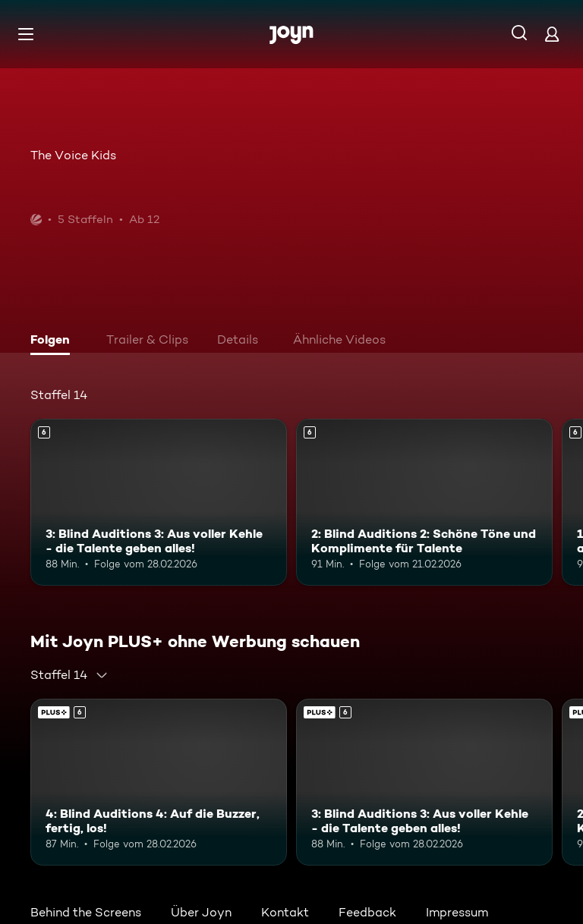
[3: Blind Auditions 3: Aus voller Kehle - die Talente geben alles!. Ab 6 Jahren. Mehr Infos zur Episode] (159, 502)
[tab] (54, 341)
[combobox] (69, 675)
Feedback (367, 912)
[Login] (552, 34)
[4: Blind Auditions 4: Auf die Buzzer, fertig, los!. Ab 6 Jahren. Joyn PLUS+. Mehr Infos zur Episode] (159, 782)
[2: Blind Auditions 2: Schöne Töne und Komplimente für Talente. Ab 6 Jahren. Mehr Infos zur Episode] (424, 502)
